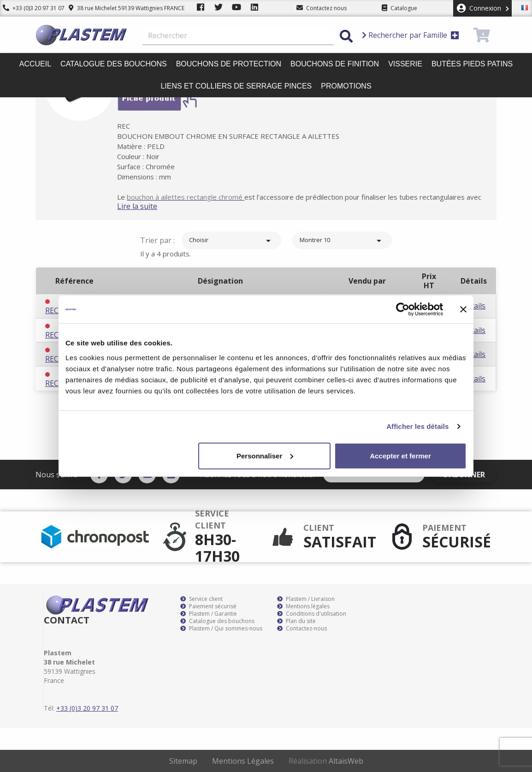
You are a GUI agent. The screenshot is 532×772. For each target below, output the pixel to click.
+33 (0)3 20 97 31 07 (31, 8)
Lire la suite (149, 206)
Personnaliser (265, 455)
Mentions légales (303, 606)
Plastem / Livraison (306, 599)
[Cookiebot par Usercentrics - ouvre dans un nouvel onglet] (403, 309)
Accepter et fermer (400, 455)
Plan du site (296, 621)
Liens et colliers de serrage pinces (236, 86)
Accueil (35, 64)
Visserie (405, 64)
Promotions (346, 86)
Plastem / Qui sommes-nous (221, 629)
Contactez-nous (302, 629)
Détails (473, 306)
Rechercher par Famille (411, 35)
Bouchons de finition (335, 64)
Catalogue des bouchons (114, 64)
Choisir (231, 241)
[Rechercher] (238, 36)
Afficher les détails (417, 426)
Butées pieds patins (472, 64)
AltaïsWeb (346, 761)
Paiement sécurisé (208, 606)
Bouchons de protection (229, 64)
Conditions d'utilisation (312, 614)
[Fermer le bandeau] (463, 309)
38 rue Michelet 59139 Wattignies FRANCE (121, 8)
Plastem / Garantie (209, 614)
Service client (201, 599)
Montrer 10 (342, 241)
